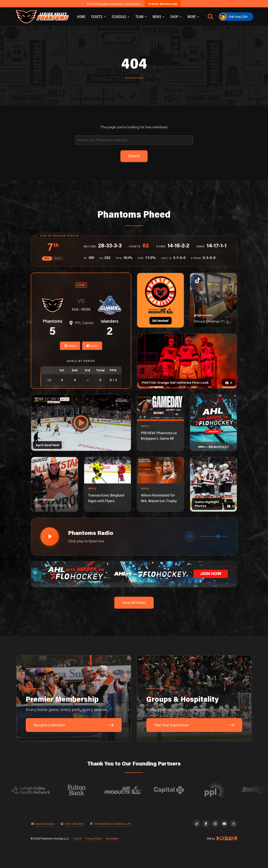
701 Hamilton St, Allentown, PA (113, 824)
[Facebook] (206, 824)
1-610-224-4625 (74, 824)
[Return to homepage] (42, 17)
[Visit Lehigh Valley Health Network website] (36, 790)
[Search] (134, 140)
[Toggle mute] (190, 536)
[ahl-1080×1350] (213, 423)
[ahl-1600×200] (134, 574)
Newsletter (112, 838)
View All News (134, 602)
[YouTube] (224, 824)
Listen (92, 346)
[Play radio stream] (50, 537)
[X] (234, 824)
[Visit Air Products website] (128, 790)
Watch (70, 346)
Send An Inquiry (45, 824)
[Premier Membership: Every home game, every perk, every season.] (74, 698)
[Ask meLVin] (236, 17)
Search (77, 838)
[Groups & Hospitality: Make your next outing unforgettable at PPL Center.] (194, 698)
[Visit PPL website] (220, 790)
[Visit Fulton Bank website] (82, 790)
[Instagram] (215, 824)
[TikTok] (197, 824)
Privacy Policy (94, 838)
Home (81, 16)
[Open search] (210, 17)
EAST (58, 258)
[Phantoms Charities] (160, 300)
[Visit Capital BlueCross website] (174, 790)
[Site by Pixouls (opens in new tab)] (227, 838)
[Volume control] (213, 536)
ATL (47, 258)
